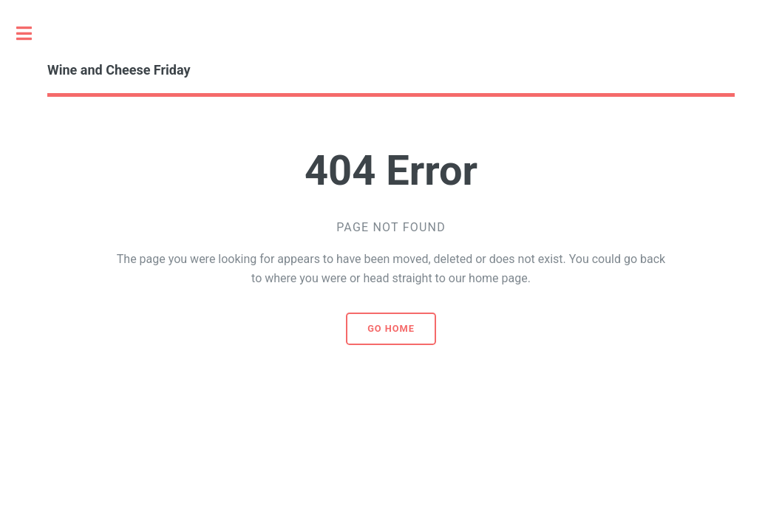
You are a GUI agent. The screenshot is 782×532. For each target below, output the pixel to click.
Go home (391, 328)
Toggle (32, 33)
